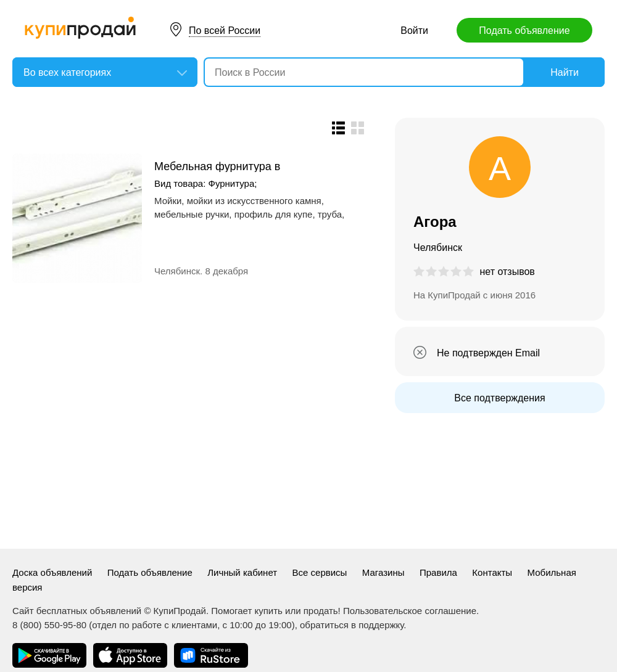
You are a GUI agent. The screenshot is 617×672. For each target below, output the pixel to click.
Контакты (492, 572)
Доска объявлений (52, 572)
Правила (438, 572)
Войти (414, 31)
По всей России (225, 31)
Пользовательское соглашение (410, 611)
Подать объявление (524, 31)
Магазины (383, 572)
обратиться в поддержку (352, 625)
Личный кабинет (242, 572)
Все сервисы (320, 572)
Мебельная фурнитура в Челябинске (217, 166)
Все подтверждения (499, 398)
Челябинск (177, 271)
